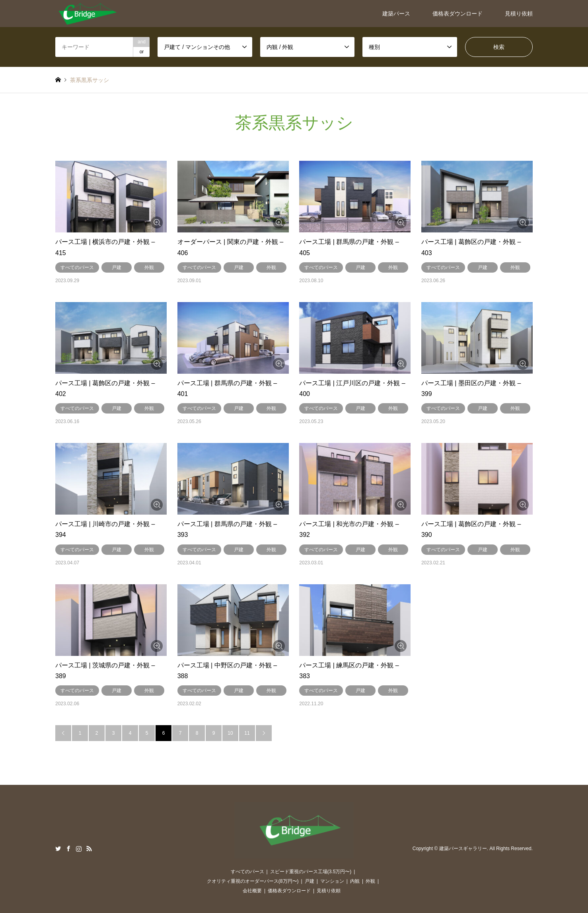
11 (247, 733)
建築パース (396, 14)
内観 (355, 881)
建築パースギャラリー (463, 849)
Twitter (58, 849)
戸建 (117, 267)
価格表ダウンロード (458, 14)
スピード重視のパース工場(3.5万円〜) (311, 872)
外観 (149, 267)
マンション (332, 881)
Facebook (68, 849)
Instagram (79, 849)
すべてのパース (77, 267)
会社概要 (252, 891)
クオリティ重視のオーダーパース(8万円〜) (253, 881)
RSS (89, 849)
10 (230, 733)
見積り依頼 (519, 14)
